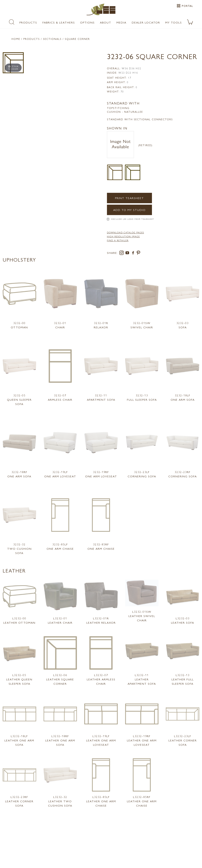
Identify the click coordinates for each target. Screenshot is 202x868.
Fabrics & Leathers (59, 22)
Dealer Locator (146, 22)
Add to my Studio (129, 210)
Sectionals (52, 39)
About (106, 22)
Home (16, 39)
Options (87, 22)
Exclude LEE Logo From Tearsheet (133, 219)
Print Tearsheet (129, 198)
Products (28, 22)
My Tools (174, 22)
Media (121, 22)
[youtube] (128, 253)
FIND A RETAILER (118, 240)
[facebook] (134, 253)
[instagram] (122, 253)
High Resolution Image (123, 236)
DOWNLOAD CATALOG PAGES (125, 232)
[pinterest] (139, 253)
